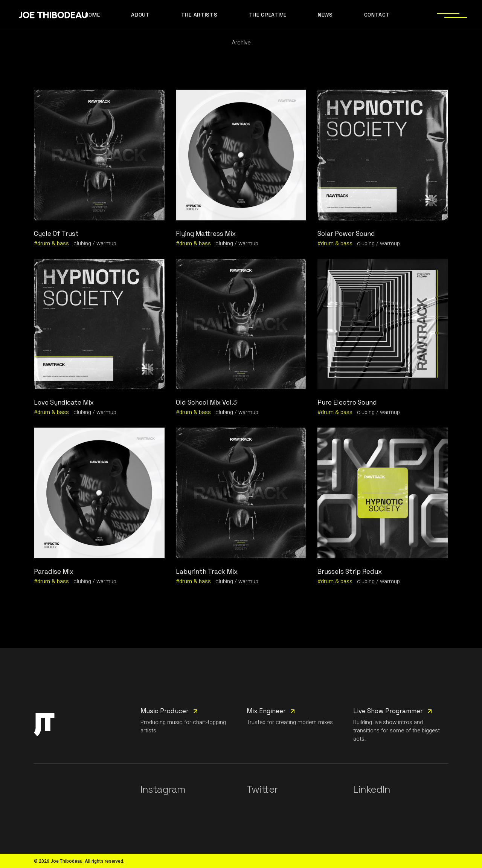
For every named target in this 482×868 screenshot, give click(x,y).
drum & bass (53, 243)
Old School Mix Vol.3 (206, 402)
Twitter (262, 789)
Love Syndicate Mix (64, 402)
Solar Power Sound (346, 234)
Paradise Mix (54, 572)
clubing (82, 243)
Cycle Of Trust (56, 234)
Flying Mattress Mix (206, 234)
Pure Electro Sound (347, 402)
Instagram (163, 789)
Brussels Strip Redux (350, 572)
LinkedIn (372, 789)
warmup (106, 243)
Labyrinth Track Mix (207, 572)
